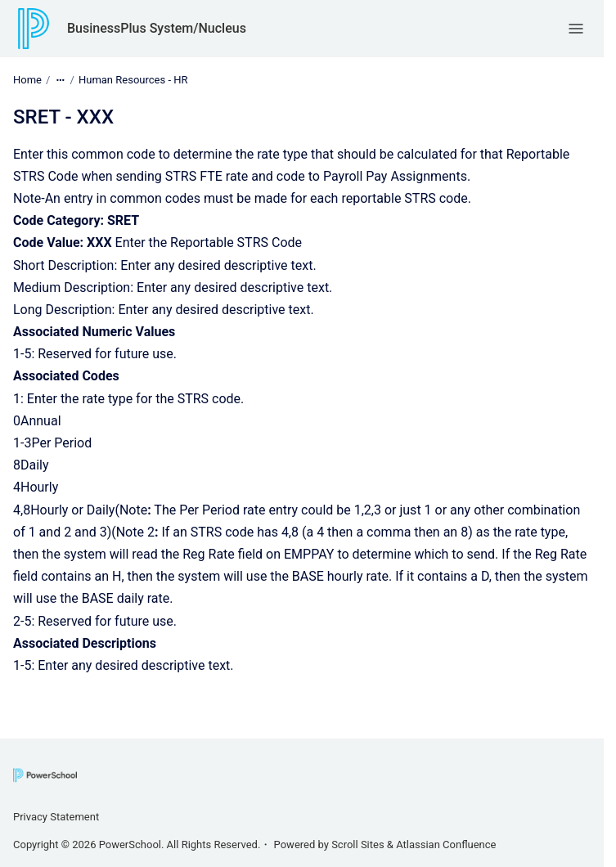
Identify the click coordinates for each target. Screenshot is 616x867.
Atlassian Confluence (446, 845)
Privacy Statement (56, 817)
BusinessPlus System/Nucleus (157, 28)
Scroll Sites (358, 845)
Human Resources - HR (133, 80)
